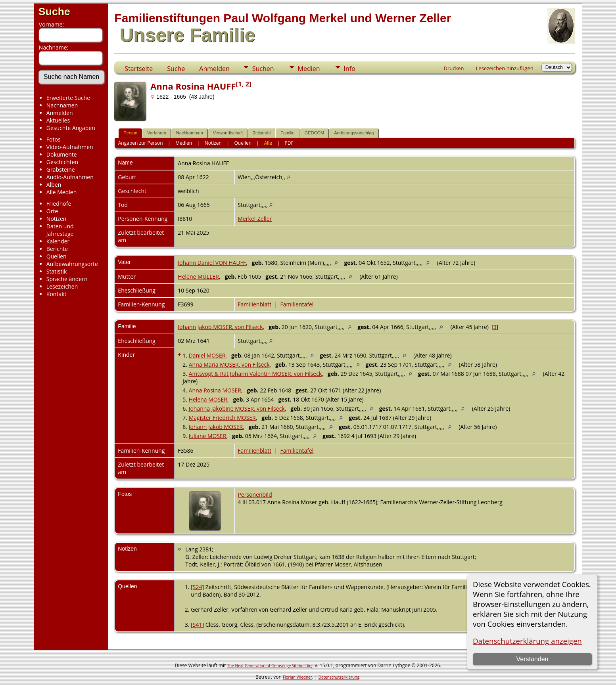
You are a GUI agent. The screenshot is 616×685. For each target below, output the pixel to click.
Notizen (57, 219)
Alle (268, 143)
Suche (54, 11)
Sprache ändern (67, 279)
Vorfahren (157, 133)
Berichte (57, 249)
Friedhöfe (59, 204)
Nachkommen (190, 133)
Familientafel (297, 304)
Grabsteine (61, 169)
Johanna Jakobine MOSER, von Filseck (237, 409)
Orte (52, 211)
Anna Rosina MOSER (215, 390)
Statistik (57, 271)
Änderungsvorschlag (354, 133)
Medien (309, 69)
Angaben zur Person (141, 143)
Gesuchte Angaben (71, 128)
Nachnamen (62, 105)
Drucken (454, 68)
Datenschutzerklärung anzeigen (527, 641)
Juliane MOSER (208, 436)
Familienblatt (254, 304)
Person (130, 133)
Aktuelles (58, 120)
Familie (287, 133)
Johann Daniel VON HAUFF (212, 263)
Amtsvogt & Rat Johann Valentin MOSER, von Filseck (255, 374)
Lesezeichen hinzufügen (505, 68)
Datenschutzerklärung (339, 677)
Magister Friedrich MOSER (222, 418)
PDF (289, 143)
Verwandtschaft (228, 133)
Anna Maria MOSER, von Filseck (229, 365)
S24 (198, 587)
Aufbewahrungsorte (72, 264)
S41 (198, 625)
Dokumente (62, 154)
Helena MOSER (208, 399)
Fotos (54, 139)
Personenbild (255, 495)
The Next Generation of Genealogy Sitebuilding (271, 666)
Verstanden (533, 659)
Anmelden (60, 113)
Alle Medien (61, 192)
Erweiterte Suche (68, 98)
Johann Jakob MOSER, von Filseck (220, 327)
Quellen (57, 256)
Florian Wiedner (297, 677)
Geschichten (62, 162)
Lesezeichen (62, 286)
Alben (54, 185)
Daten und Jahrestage (60, 230)
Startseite (139, 69)
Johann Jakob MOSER (216, 427)
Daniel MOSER (207, 355)
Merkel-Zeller (255, 219)
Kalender (58, 241)
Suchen (263, 69)
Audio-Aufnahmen (70, 177)
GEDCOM (315, 133)
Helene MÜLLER (198, 276)
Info (350, 69)
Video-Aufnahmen (70, 147)
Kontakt (57, 294)
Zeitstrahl (262, 133)
